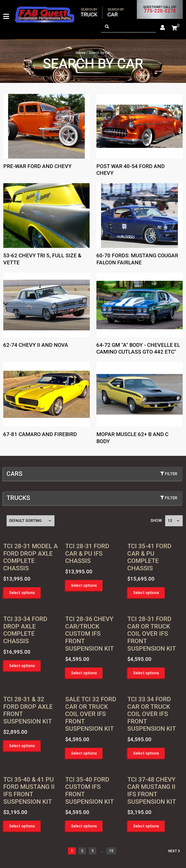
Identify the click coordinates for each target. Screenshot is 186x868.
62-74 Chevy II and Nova (36, 346)
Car (116, 13)
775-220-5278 (160, 11)
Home (81, 54)
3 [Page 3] (93, 852)
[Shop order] (31, 522)
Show (156, 521)
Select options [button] (22, 593)
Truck (89, 13)
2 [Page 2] (82, 852)
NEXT (174, 852)
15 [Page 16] (111, 852)
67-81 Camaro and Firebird (40, 435)
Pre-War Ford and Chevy (37, 167)
